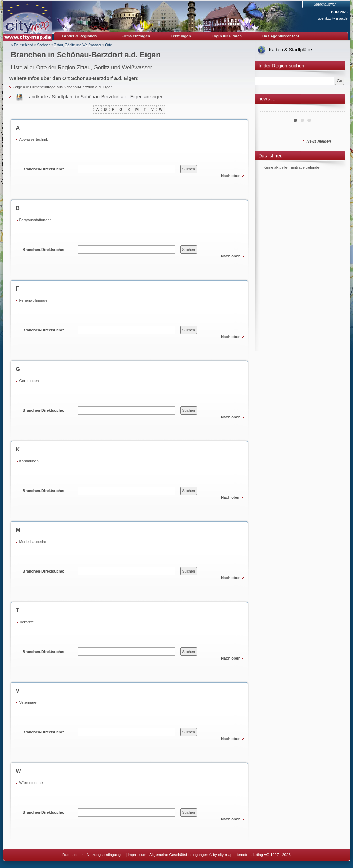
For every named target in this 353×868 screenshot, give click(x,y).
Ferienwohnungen (34, 300)
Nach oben (231, 176)
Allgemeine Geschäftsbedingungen (179, 855)
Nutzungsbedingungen (105, 855)
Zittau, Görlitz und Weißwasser (78, 45)
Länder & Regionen (79, 36)
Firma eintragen (136, 36)
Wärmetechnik (31, 783)
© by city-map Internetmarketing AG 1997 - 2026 (250, 855)
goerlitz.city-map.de (333, 18)
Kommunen (29, 461)
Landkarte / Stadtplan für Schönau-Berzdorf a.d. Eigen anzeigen (95, 97)
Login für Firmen (227, 36)
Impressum (137, 855)
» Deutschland (22, 45)
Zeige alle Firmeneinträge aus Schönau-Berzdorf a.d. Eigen (63, 87)
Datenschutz (73, 855)
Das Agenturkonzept (281, 36)
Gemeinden (29, 381)
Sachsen (44, 45)
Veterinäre (28, 702)
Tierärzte (27, 622)
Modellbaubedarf (33, 542)
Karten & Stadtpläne (290, 50)
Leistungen (181, 36)
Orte (108, 45)
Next (336, 109)
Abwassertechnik (34, 139)
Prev (269, 109)
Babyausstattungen (36, 220)
